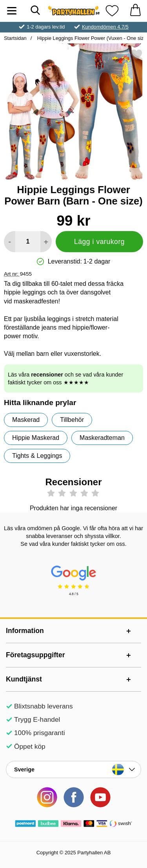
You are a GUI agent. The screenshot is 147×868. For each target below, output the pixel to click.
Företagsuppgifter (35, 655)
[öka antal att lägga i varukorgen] (46, 242)
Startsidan (15, 38)
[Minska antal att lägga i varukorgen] (10, 242)
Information (25, 631)
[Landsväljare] (73, 769)
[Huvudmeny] (12, 11)
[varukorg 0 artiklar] (135, 11)
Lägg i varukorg (99, 242)
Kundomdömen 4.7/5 (105, 27)
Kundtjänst (24, 679)
